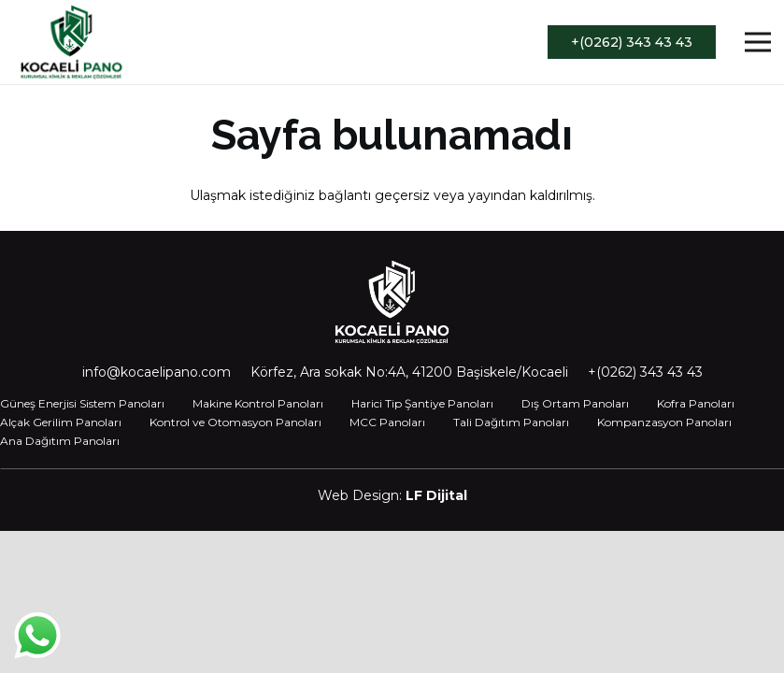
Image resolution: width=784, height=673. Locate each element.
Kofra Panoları (696, 403)
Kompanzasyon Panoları (664, 422)
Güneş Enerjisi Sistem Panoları (82, 403)
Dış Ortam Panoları (575, 403)
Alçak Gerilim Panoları (61, 422)
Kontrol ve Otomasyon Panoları (235, 422)
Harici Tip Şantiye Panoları (422, 403)
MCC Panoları (387, 422)
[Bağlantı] (72, 42)
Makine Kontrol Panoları (258, 403)
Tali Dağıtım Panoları (511, 422)
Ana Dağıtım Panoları (60, 441)
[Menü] (758, 42)
